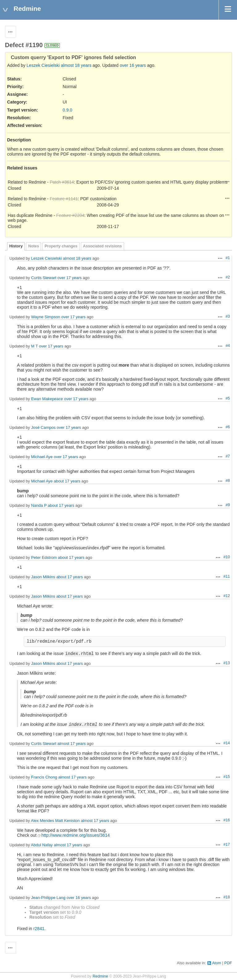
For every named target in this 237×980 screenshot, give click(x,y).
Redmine (100, 976)
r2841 (39, 929)
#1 (228, 258)
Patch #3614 (62, 182)
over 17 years (70, 278)
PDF (228, 963)
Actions (227, 181)
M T (35, 346)
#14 (227, 743)
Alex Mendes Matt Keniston (55, 821)
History (16, 246)
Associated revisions (102, 246)
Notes (33, 246)
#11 (227, 576)
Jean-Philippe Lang (48, 898)
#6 (228, 427)
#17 (227, 844)
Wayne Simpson (46, 317)
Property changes (61, 246)
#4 (228, 346)
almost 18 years (76, 65)
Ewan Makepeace (47, 399)
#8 (228, 481)
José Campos (43, 427)
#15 (227, 777)
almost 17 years (72, 744)
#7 (228, 456)
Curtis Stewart (44, 278)
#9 (228, 505)
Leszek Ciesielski (43, 65)
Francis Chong (44, 777)
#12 (227, 596)
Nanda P (39, 505)
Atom (216, 963)
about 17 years (67, 481)
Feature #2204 (70, 215)
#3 (228, 316)
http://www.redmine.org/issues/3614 (76, 835)
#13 (227, 663)
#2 (228, 277)
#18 (227, 897)
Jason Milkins (43, 577)
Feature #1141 (64, 199)
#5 (228, 398)
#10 (227, 557)
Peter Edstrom (44, 557)
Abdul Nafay (42, 845)
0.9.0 (67, 110)
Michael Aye (42, 457)
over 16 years (133, 65)
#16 (227, 820)
